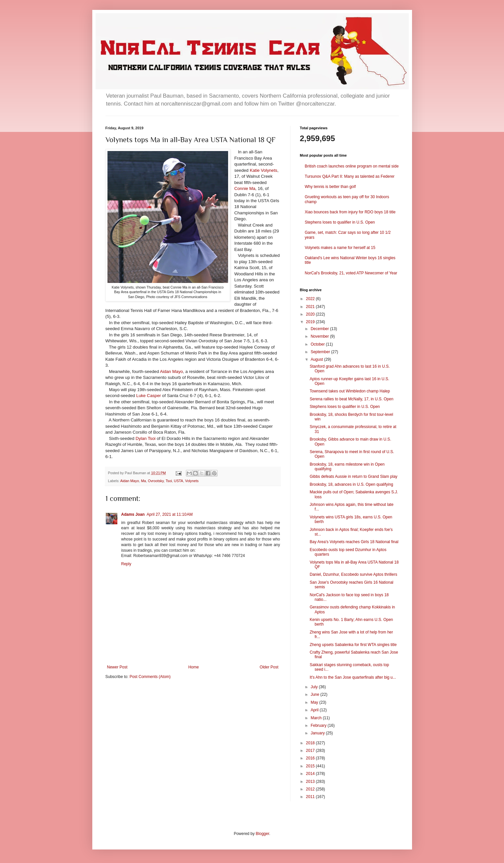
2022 (311, 299)
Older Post (269, 667)
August (317, 359)
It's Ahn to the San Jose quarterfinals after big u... (353, 677)
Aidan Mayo (171, 371)
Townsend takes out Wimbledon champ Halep (350, 391)
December (320, 329)
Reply (126, 564)
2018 (311, 743)
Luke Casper (148, 396)
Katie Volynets (264, 170)
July (315, 687)
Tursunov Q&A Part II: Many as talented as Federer (350, 176)
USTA (179, 481)
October (318, 344)
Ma (144, 481)
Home (193, 667)
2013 (311, 782)
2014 (311, 774)
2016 (311, 758)
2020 (311, 314)
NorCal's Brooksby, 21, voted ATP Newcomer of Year (351, 273)
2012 (311, 789)
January (318, 733)
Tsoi (169, 481)
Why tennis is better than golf (330, 187)
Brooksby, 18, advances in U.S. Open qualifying (351, 484)
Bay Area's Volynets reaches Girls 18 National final (354, 542)
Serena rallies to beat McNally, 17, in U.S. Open (351, 399)
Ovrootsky (156, 481)
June (315, 694)
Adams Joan (133, 514)
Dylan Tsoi (146, 438)
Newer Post (117, 667)
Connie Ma (245, 188)
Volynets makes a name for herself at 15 (340, 248)
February (319, 725)
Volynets (192, 481)
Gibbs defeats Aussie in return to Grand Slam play (353, 477)
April (315, 710)
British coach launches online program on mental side (352, 166)
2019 (311, 322)
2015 (311, 766)
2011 (311, 797)
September (321, 352)
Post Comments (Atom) (150, 677)
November (320, 336)
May (315, 702)
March (317, 718)
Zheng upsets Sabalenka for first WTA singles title (353, 645)
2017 (311, 751)
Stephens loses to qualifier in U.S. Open (340, 222)
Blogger (263, 834)
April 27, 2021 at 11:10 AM (170, 514)
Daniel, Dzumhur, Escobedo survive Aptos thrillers (353, 574)
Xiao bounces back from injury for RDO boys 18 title (350, 212)
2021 (311, 307)
